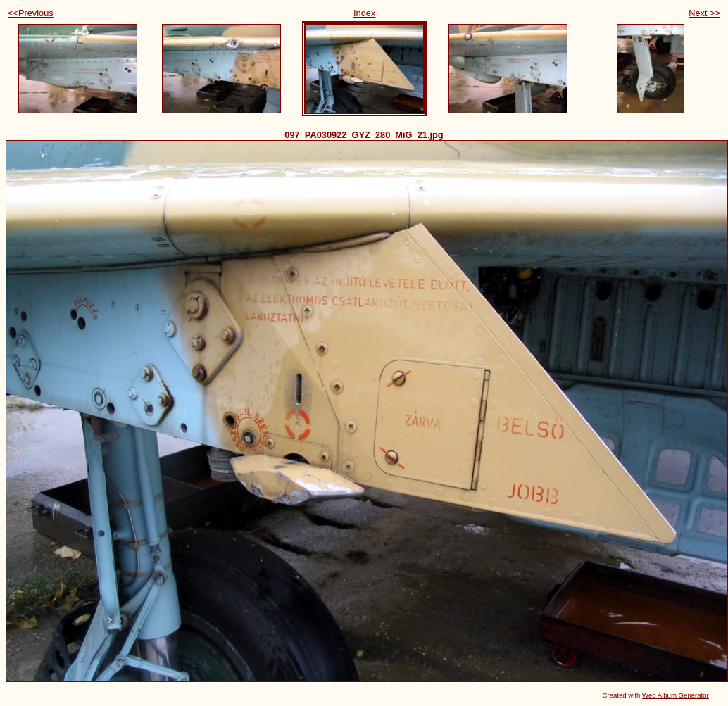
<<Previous (31, 13)
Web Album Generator (676, 695)
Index (364, 13)
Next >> (704, 13)
